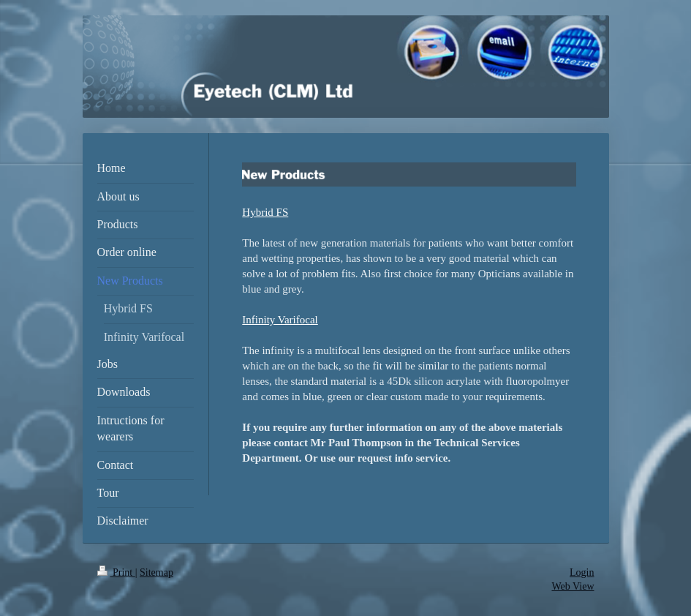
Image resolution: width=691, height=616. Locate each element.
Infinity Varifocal (280, 320)
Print (116, 572)
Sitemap (156, 572)
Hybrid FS (265, 212)
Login (582, 572)
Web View (573, 586)
